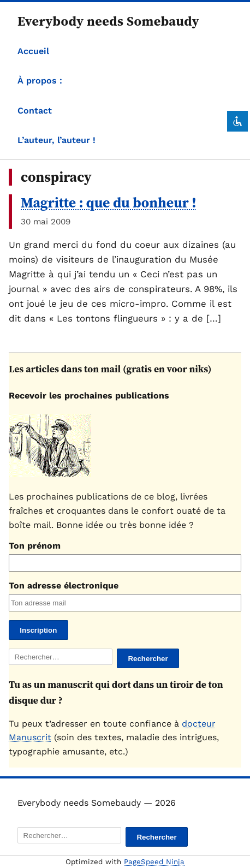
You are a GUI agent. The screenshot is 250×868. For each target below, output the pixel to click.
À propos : (40, 81)
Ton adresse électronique (64, 585)
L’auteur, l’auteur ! (56, 140)
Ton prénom (35, 546)
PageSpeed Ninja (154, 862)
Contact (35, 111)
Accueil (33, 51)
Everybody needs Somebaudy (108, 21)
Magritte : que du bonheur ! (109, 203)
